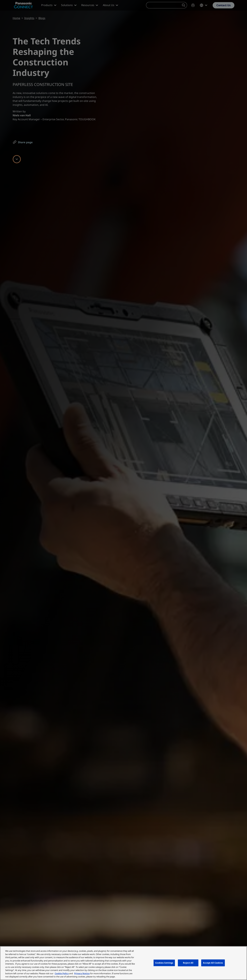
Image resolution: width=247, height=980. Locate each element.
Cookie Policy (62, 973)
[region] (123, 963)
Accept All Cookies (213, 963)
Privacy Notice (82, 973)
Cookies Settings (164, 963)
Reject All (188, 963)
